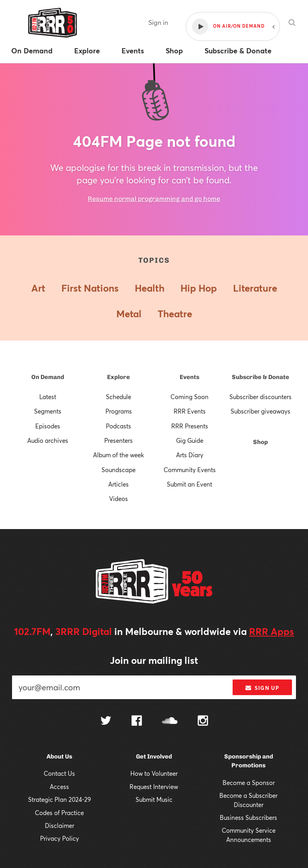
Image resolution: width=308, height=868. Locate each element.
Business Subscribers (248, 817)
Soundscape (119, 470)
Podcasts (119, 426)
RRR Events (190, 411)
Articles (119, 484)
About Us (59, 756)
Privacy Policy (60, 838)
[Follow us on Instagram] (203, 722)
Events (189, 377)
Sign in (158, 22)
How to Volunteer (154, 773)
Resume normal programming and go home (154, 199)
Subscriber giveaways (260, 411)
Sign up (262, 688)
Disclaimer (60, 825)
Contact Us (59, 773)
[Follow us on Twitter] (106, 721)
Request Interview (154, 787)
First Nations (90, 288)
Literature (255, 288)
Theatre (175, 314)
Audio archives (48, 440)
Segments (48, 411)
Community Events (190, 470)
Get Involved (154, 756)
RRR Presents (190, 426)
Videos (119, 499)
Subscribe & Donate (260, 377)
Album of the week (119, 455)
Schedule (119, 397)
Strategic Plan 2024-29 (60, 799)
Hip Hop (199, 288)
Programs (119, 411)
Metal (129, 314)
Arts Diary (190, 455)
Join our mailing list (154, 660)
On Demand (48, 377)
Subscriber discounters (260, 397)
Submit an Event (189, 484)
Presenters (119, 440)
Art (38, 288)
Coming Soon (189, 397)
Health (150, 288)
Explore (119, 377)
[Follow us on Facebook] (137, 722)
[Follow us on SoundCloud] (170, 721)
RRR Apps (272, 631)
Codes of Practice (59, 813)
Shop (260, 442)
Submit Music (154, 799)
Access (59, 787)
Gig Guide (190, 440)
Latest (48, 397)
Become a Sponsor (249, 783)
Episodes (48, 426)
